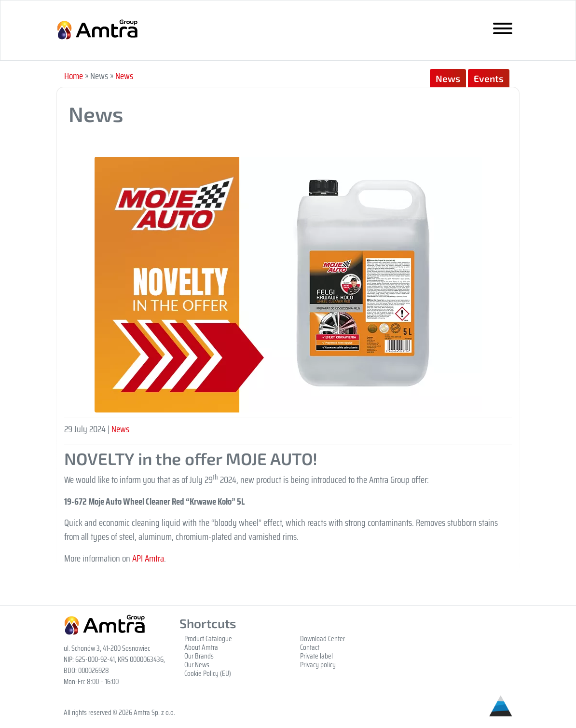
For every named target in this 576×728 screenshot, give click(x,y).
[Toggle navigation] (503, 31)
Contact (310, 647)
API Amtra (148, 558)
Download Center (322, 639)
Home (74, 76)
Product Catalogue (208, 639)
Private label (316, 656)
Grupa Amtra (105, 30)
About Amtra (201, 647)
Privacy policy (318, 665)
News (124, 76)
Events (489, 78)
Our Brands (199, 656)
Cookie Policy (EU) (208, 673)
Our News (197, 665)
